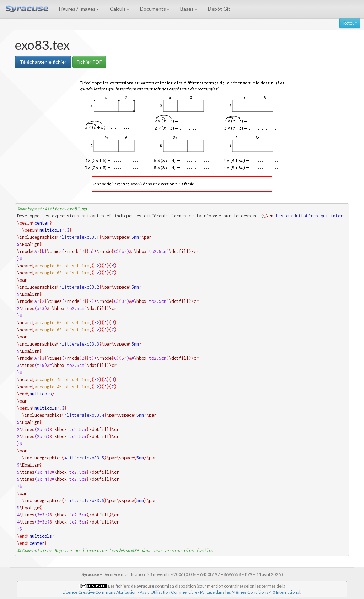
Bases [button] (189, 9)
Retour (350, 23)
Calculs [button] (120, 9)
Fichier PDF (89, 62)
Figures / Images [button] (79, 9)
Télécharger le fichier (43, 62)
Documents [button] (155, 9)
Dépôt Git (219, 9)
